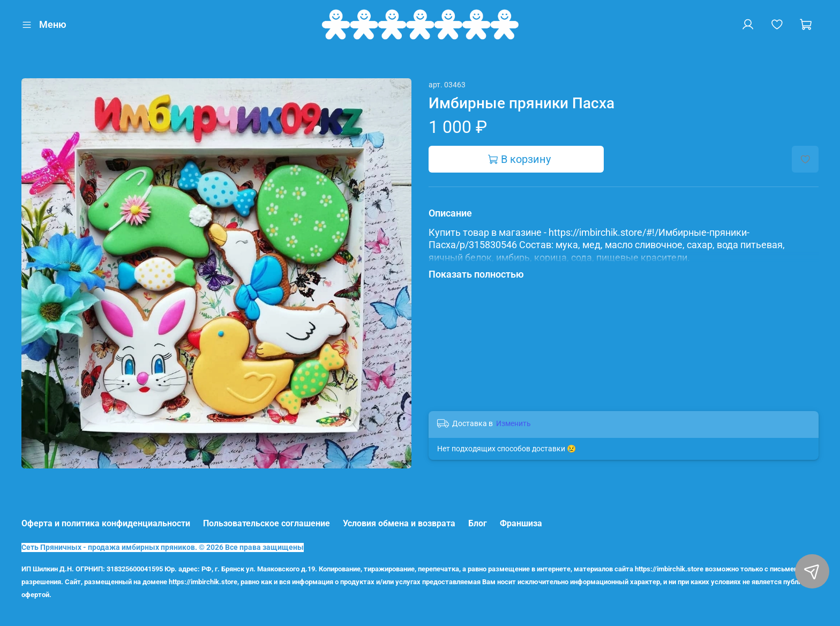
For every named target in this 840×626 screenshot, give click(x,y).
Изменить (513, 423)
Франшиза (521, 523)
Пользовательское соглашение (267, 523)
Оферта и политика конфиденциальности (106, 523)
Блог (478, 523)
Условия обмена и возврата (399, 523)
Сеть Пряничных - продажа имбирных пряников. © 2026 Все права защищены (163, 547)
